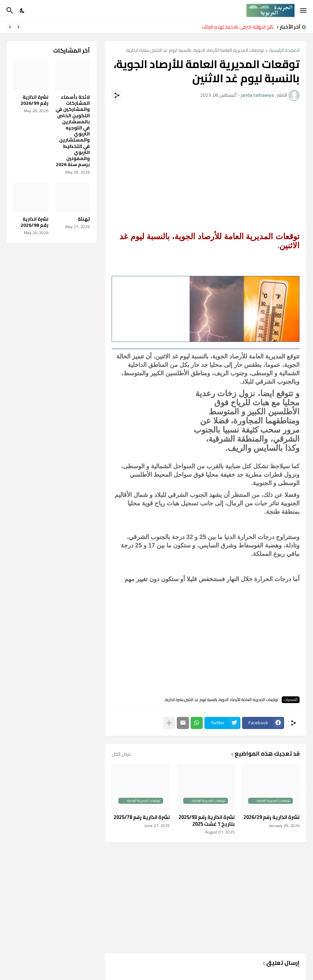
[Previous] (18, 27)
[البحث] (9, 10)
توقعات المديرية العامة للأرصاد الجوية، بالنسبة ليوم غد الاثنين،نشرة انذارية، (195, 51)
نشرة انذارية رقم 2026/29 (271, 817)
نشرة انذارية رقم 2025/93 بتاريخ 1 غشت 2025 (207, 820)
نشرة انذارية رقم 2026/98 (34, 222)
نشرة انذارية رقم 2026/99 (34, 100)
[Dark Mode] (23, 10)
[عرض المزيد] (169, 723)
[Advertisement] (206, 162)
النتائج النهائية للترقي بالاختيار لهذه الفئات (236, 27)
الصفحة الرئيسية (284, 51)
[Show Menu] (304, 10)
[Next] (10, 27)
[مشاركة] (117, 95)
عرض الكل (121, 754)
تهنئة (84, 219)
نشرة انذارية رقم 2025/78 (142, 817)
